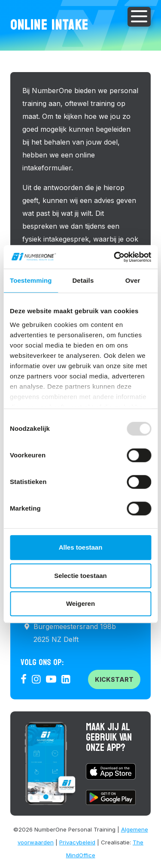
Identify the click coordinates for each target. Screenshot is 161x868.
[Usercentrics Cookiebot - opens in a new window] (115, 257)
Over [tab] (133, 280)
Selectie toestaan (80, 576)
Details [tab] (83, 280)
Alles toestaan (81, 547)
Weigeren (80, 603)
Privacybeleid (77, 842)
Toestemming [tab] (31, 280)
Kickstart (114, 679)
